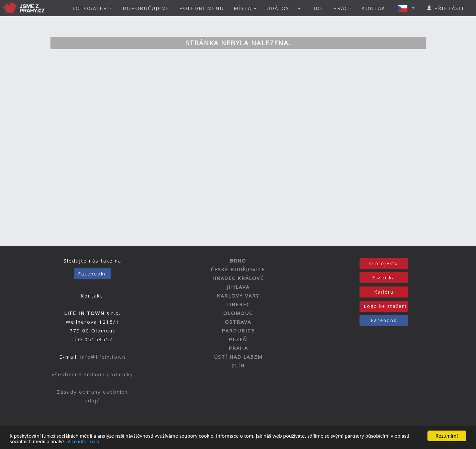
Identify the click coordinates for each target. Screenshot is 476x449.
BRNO (238, 261)
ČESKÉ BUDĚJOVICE (238, 269)
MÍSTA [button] (245, 8)
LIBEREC (238, 304)
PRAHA (238, 348)
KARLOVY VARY (238, 296)
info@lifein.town (103, 357)
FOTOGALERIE (93, 8)
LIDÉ (317, 8)
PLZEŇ (238, 339)
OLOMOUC (238, 313)
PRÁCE (343, 8)
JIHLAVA (238, 287)
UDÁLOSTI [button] (283, 8)
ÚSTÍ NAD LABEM (238, 357)
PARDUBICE (238, 331)
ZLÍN (238, 365)
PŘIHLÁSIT (446, 8)
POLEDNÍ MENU (202, 8)
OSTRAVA (238, 322)
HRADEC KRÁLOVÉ (238, 278)
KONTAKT (375, 8)
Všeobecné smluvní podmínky (92, 374)
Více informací (83, 442)
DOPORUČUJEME (146, 8)
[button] (408, 8)
